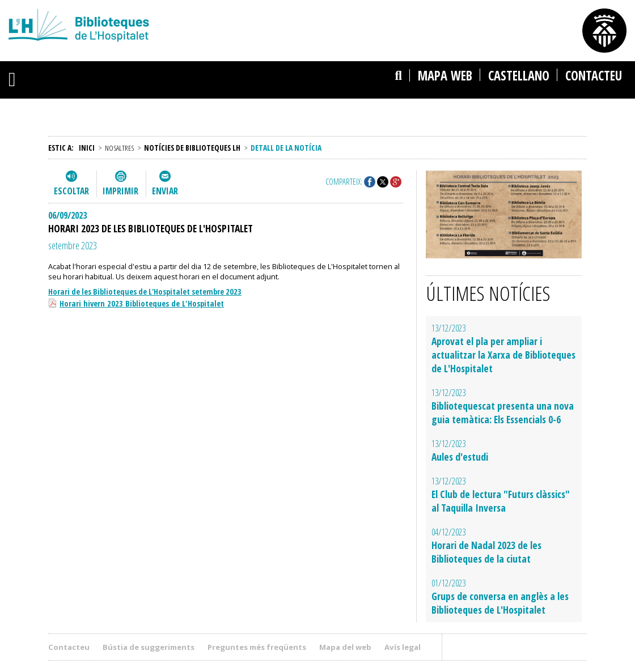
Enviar (165, 191)
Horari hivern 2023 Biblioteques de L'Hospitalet (142, 303)
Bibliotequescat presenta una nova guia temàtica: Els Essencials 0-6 (503, 412)
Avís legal (403, 647)
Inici (87, 148)
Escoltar (71, 191)
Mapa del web (345, 647)
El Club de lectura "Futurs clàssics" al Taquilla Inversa (501, 501)
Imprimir (120, 191)
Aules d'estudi (460, 457)
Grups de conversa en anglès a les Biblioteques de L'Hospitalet (500, 603)
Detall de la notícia (286, 148)
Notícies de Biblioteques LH (192, 148)
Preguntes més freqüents (257, 647)
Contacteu (594, 76)
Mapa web (445, 76)
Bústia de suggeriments (149, 647)
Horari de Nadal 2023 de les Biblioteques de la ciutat (486, 552)
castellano (519, 76)
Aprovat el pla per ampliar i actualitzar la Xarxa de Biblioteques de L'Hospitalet (503, 355)
